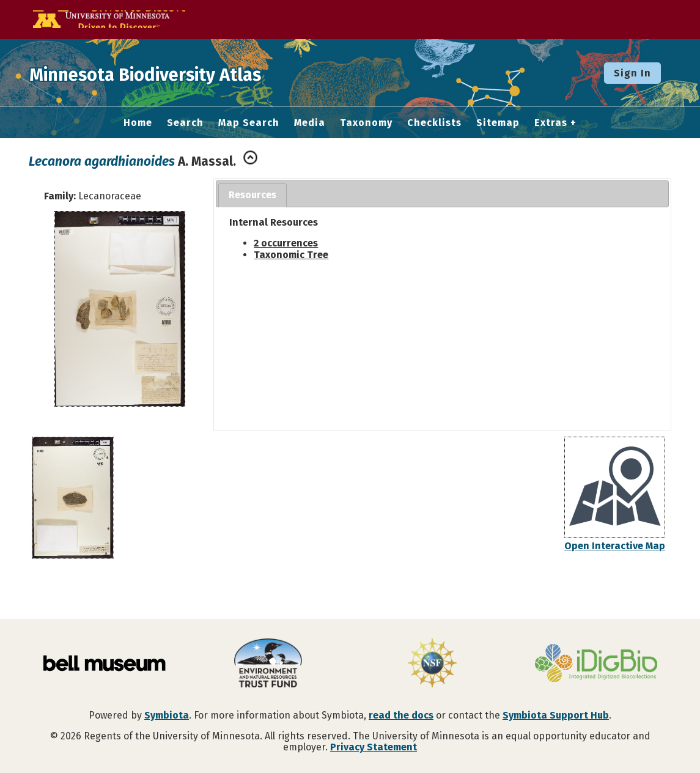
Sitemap (498, 123)
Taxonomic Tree (291, 255)
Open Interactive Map (615, 546)
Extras (551, 123)
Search (185, 123)
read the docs (401, 715)
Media (310, 123)
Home (138, 123)
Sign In (632, 73)
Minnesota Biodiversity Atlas (190, 73)
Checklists (434, 123)
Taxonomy (366, 123)
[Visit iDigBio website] (596, 664)
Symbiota (167, 715)
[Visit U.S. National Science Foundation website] (432, 664)
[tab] (252, 195)
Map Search (249, 123)
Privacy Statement (374, 747)
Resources (252, 195)
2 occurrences (286, 243)
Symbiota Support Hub (556, 715)
